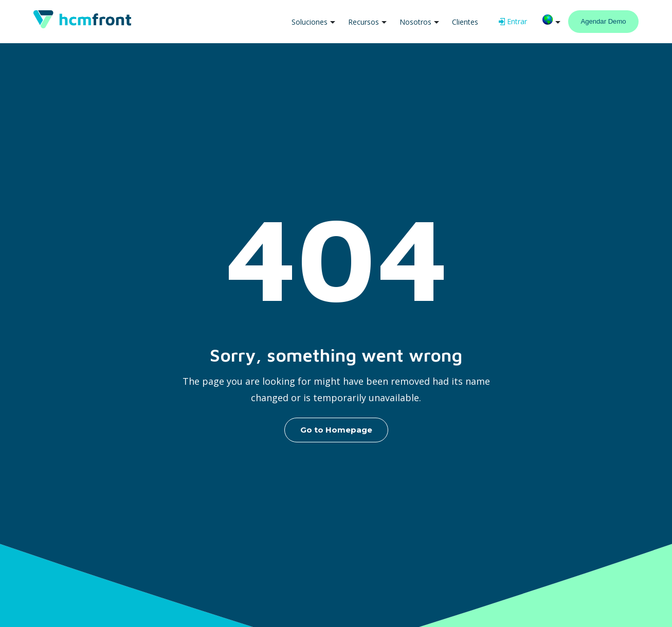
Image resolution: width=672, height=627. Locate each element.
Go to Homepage (336, 430)
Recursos (364, 22)
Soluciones (310, 22)
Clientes (465, 22)
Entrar (513, 21)
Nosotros (415, 22)
